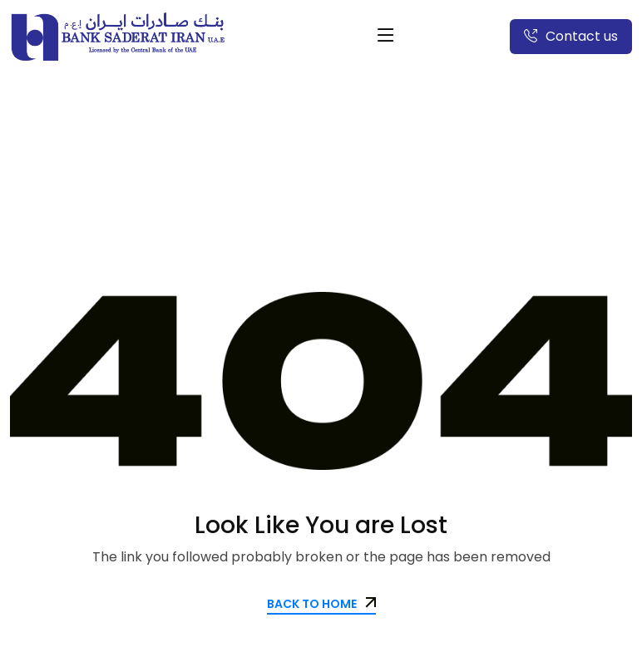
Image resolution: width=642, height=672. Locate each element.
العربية (435, 36)
